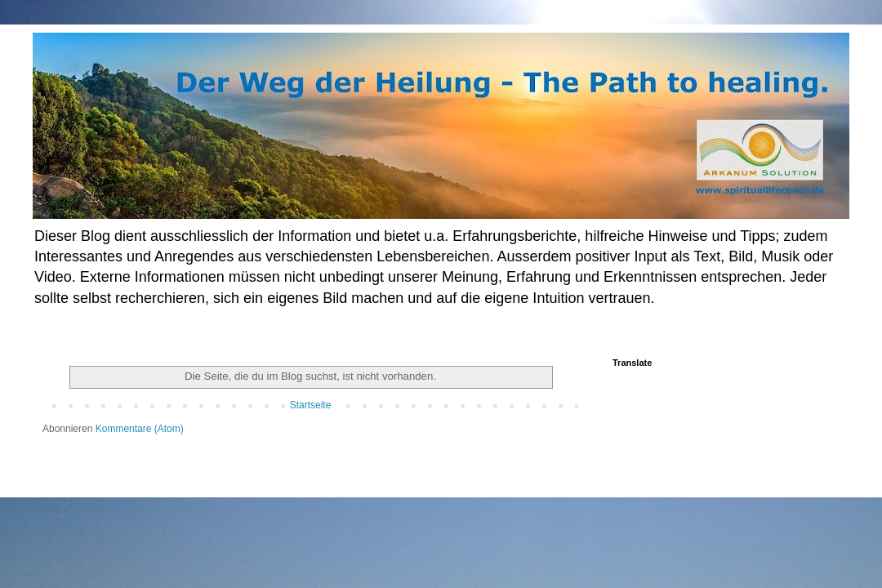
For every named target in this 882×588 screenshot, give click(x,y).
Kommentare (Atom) (140, 429)
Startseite (311, 405)
